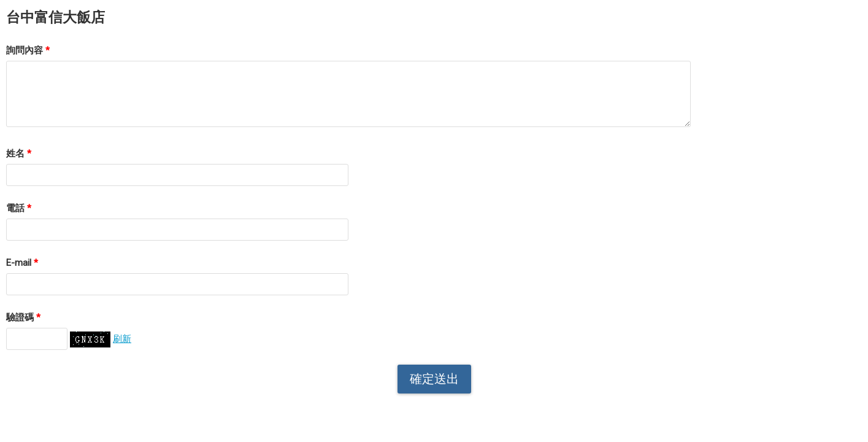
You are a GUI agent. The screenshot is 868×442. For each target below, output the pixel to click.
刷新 (122, 339)
